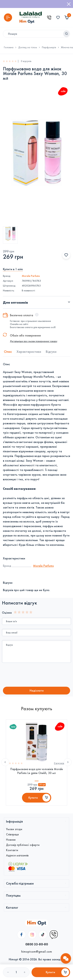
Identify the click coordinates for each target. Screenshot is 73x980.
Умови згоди (14, 829)
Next (68, 762)
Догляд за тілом (28, 47)
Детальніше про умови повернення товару (34, 341)
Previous (5, 762)
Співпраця (12, 834)
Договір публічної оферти (23, 845)
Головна (9, 47)
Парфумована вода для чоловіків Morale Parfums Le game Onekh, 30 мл (37, 771)
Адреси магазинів (17, 855)
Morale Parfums (31, 276)
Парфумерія (49, 47)
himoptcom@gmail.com (37, 952)
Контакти (12, 850)
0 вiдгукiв (59, 763)
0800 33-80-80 (37, 944)
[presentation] (34, 675)
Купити (33, 798)
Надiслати (37, 690)
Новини (11, 840)
